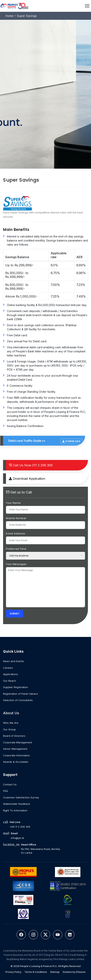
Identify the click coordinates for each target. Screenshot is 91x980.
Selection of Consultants (18, 700)
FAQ (5, 791)
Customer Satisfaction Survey (21, 797)
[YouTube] (58, 935)
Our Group (9, 729)
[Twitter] (45, 935)
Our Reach (10, 681)
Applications (11, 674)
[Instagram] (33, 935)
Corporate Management (18, 742)
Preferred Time (16, 549)
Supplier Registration (16, 687)
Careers (8, 668)
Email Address (16, 534)
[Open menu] (87, 6)
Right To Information (15, 810)
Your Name (13, 503)
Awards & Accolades (16, 762)
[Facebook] (21, 935)
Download (71, 441)
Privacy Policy (13, 972)
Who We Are (11, 723)
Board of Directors (14, 736)
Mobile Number (16, 518)
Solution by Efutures (74, 972)
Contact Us (10, 784)
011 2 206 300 (31, 465)
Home (10, 16)
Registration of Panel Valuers (21, 694)
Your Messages (16, 564)
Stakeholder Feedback (17, 804)
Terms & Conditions (36, 972)
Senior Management (15, 749)
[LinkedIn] (70, 935)
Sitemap (55, 972)
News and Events (13, 661)
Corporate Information (16, 755)
